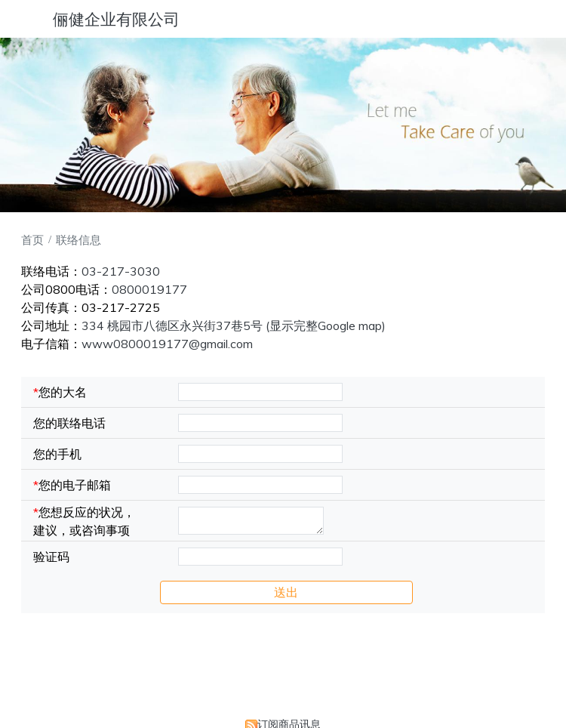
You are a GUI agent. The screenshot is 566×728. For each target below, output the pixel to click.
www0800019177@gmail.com (167, 344)
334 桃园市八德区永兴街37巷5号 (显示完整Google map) (234, 325)
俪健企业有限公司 (116, 19)
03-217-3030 (121, 271)
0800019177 (149, 289)
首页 (32, 240)
